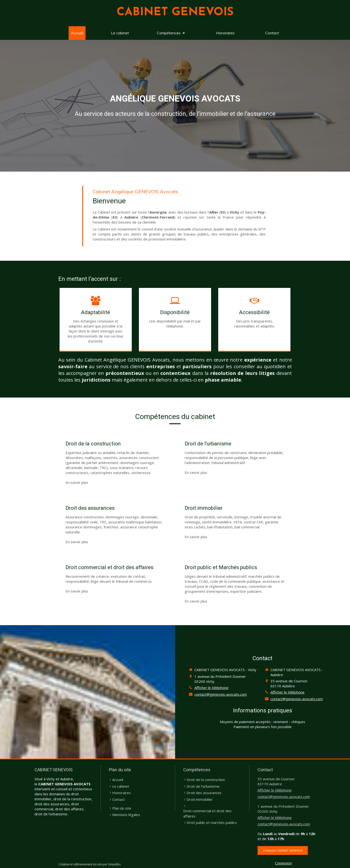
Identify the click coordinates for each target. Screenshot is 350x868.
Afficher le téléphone (211, 688)
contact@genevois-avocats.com (221, 694)
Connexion (283, 863)
